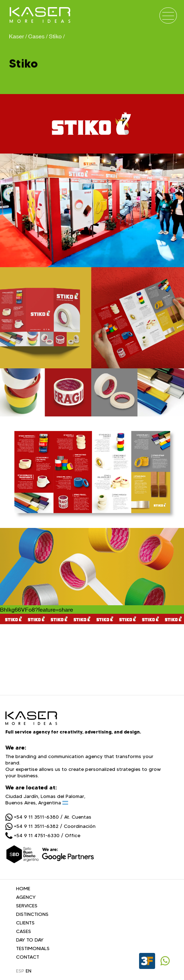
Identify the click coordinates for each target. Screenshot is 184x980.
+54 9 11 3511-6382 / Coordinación (50, 826)
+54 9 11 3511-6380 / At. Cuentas (48, 817)
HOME (23, 888)
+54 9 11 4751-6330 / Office (43, 835)
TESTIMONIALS (33, 948)
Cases (36, 36)
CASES (24, 931)
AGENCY (26, 897)
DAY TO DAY (30, 940)
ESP (20, 971)
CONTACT (28, 957)
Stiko (55, 36)
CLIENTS (25, 923)
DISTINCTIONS (32, 914)
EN (29, 971)
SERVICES (27, 906)
